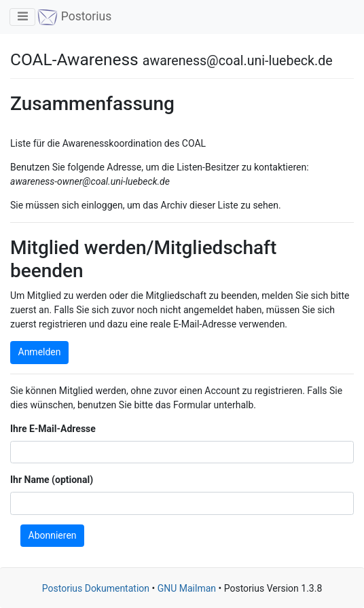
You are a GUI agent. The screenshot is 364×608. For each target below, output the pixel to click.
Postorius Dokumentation (96, 588)
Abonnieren (53, 535)
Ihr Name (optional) (52, 480)
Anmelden (40, 352)
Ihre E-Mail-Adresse (53, 429)
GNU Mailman (187, 588)
